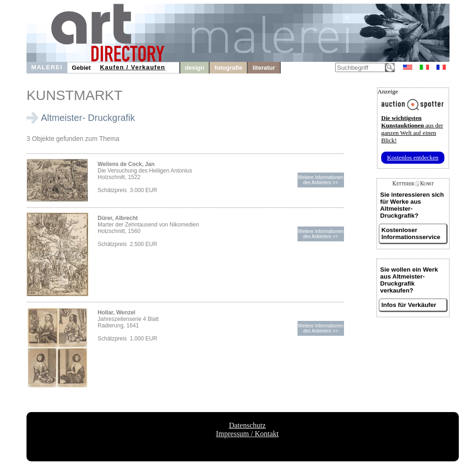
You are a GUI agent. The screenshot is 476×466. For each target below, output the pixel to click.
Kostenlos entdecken (413, 157)
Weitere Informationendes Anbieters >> (320, 180)
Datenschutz (247, 425)
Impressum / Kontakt (247, 434)
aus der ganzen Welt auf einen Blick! (412, 129)
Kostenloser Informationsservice (411, 233)
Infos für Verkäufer (409, 305)
